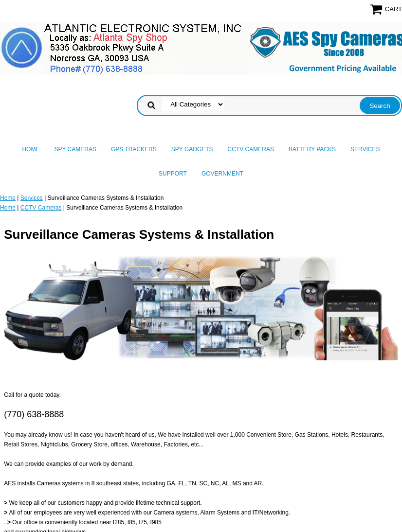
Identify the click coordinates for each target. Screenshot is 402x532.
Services (365, 149)
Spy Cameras (75, 149)
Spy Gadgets (192, 149)
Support (173, 174)
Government (222, 174)
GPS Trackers (134, 149)
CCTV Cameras (251, 149)
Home (31, 149)
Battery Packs (312, 149)
